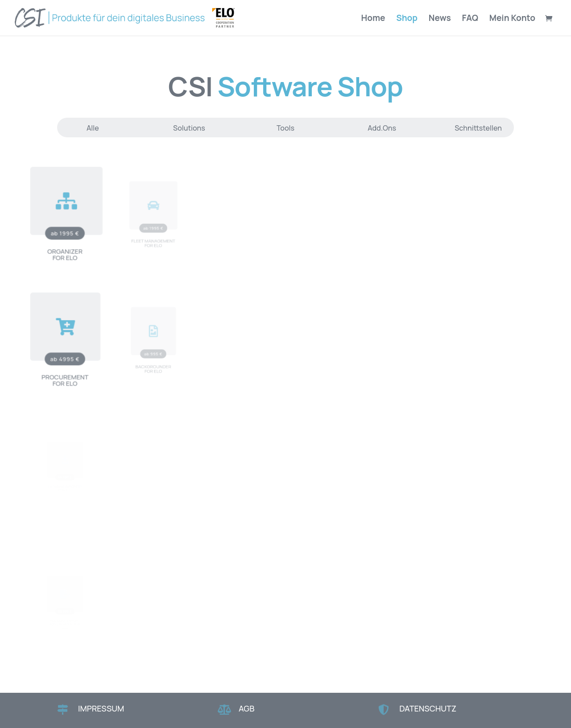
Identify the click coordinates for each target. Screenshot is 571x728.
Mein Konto (512, 19)
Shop (407, 19)
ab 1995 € (65, 229)
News (440, 19)
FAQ (470, 19)
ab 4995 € (65, 355)
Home (373, 19)
